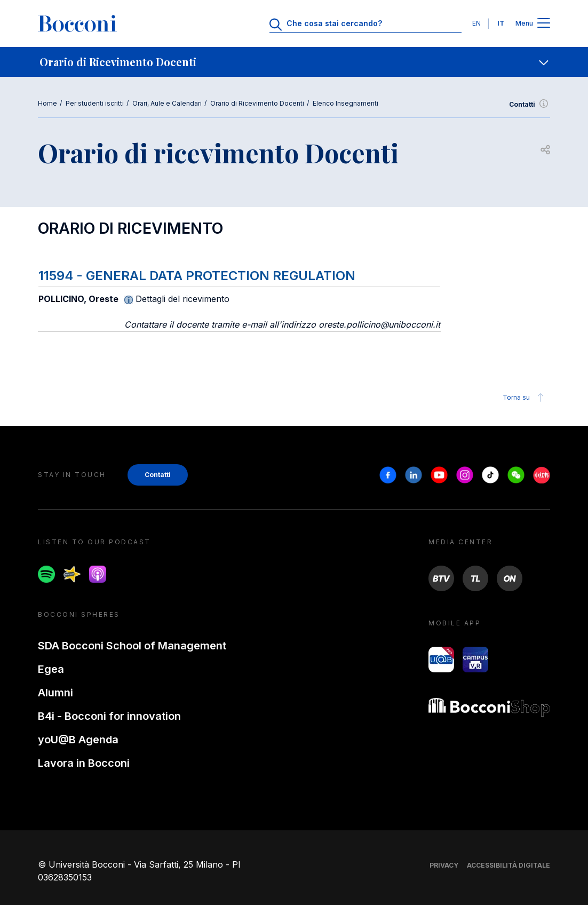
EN (476, 23)
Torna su (525, 398)
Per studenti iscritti (95, 103)
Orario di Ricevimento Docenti (257, 103)
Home (47, 103)
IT (501, 23)
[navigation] (294, 62)
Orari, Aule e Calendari (167, 103)
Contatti (530, 105)
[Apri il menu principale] (544, 24)
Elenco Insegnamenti (345, 103)
